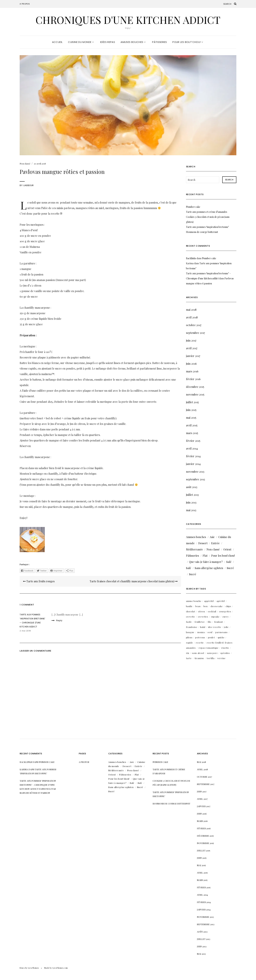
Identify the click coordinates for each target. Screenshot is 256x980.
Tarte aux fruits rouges (39, 581)
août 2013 (192, 487)
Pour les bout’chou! (188, 42)
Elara (22, 968)
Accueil (57, 42)
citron (202, 611)
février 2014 (193, 456)
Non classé (25, 164)
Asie (212, 537)
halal (203, 627)
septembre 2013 (195, 479)
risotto (225, 648)
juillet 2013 (192, 495)
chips (228, 606)
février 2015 (193, 441)
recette (200, 643)
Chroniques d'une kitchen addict (128, 20)
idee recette (215, 627)
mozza (201, 632)
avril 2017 (192, 348)
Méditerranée (194, 549)
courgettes (225, 611)
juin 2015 (191, 410)
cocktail (212, 611)
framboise (192, 627)
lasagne (190, 632)
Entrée (215, 543)
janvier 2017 (193, 356)
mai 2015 (191, 418)
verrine (221, 658)
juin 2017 (191, 340)
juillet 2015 (192, 402)
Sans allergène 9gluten (209, 568)
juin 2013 (191, 502)
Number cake (193, 207)
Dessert (203, 543)
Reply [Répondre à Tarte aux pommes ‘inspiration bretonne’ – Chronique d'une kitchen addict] (59, 620)
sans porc (212, 653)
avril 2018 (192, 317)
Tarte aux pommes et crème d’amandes (207, 212)
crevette (191, 617)
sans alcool (198, 653)
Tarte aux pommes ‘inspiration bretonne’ (207, 227)
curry (226, 617)
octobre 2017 (194, 325)
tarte (189, 658)
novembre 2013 (195, 472)
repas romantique (208, 648)
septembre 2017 (195, 333)
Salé (229, 562)
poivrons (200, 637)
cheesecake (217, 606)
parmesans (222, 632)
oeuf (210, 632)
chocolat (191, 611)
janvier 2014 (193, 464)
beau (198, 606)
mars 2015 (192, 433)
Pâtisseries (159, 42)
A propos (25, 4)
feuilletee (200, 622)
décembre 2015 (195, 387)
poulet (211, 637)
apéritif (221, 601)
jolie (226, 627)
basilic (189, 606)
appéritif (209, 601)
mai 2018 (191, 310)
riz (188, 653)
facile (189, 622)
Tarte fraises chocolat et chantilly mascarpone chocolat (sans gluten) (134, 581)
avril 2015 (192, 425)
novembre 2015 (195, 394)
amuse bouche (194, 601)
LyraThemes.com (60, 968)
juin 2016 (191, 364)
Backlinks (191, 258)
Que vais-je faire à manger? (206, 562)
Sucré (230, 568)
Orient (227, 549)
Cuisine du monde (81, 42)
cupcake (215, 617)
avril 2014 (192, 448)
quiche (221, 637)
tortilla (211, 658)
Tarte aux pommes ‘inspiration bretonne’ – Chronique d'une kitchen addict (38, 785)
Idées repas (108, 42)
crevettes (203, 617)
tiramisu (199, 658)
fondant (219, 622)
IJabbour (28, 185)
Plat (205, 556)
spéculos (225, 653)
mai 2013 (191, 510)
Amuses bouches (133, 42)
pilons (189, 637)
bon (206, 606)
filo (210, 622)
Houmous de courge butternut (202, 232)
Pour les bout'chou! (223, 556)
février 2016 (193, 379)
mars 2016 (192, 371)
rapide (190, 643)
